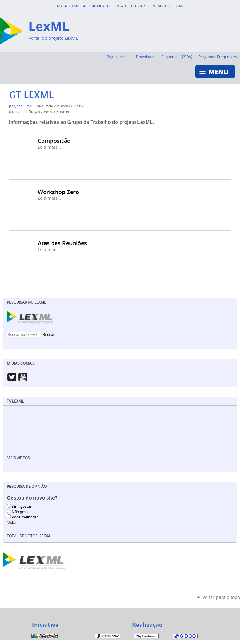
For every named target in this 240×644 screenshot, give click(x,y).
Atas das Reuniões (62, 243)
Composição (54, 141)
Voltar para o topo (221, 597)
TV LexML (15, 401)
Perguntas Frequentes (218, 57)
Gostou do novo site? (32, 498)
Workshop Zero (58, 192)
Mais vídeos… (20, 458)
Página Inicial (118, 57)
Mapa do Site (69, 6)
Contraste (157, 6)
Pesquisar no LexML (26, 302)
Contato (120, 6)
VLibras (176, 6)
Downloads (146, 57)
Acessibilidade (96, 6)
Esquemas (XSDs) (177, 57)
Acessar (138, 6)
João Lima (24, 106)
